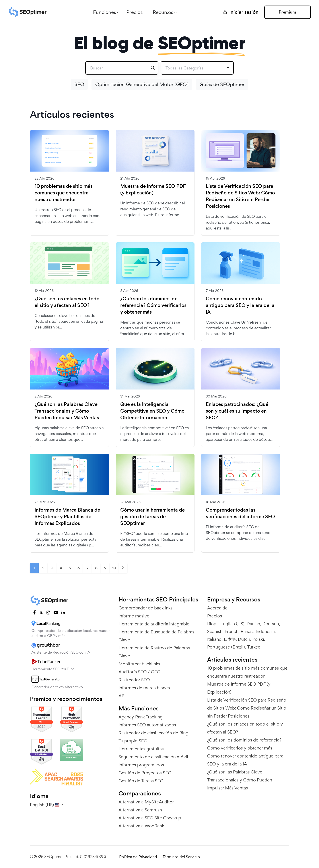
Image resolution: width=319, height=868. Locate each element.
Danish (253, 624)
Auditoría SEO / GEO (139, 672)
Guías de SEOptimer (222, 84)
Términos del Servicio (181, 857)
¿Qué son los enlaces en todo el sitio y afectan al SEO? (67, 302)
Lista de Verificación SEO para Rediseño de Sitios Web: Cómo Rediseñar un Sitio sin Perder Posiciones (240, 196)
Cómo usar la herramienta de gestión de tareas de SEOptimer (153, 517)
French (231, 631)
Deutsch (271, 624)
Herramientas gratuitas (141, 749)
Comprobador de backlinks (146, 608)
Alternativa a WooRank (141, 826)
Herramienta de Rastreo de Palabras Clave (154, 652)
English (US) (232, 624)
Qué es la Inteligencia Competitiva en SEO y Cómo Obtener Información (152, 411)
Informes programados (141, 765)
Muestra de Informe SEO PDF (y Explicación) (153, 190)
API (122, 696)
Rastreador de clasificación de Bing (153, 733)
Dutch (244, 639)
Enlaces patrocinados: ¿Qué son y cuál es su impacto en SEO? (237, 411)
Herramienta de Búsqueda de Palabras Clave (156, 636)
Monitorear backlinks (139, 664)
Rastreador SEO (134, 680)
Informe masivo (134, 616)
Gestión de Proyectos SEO (145, 773)
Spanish (215, 631)
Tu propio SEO (133, 741)
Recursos (163, 12)
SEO (79, 84)
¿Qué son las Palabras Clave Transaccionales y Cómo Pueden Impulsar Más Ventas (67, 411)
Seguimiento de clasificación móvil (153, 757)
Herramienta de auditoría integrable (154, 624)
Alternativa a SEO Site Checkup (150, 818)
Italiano (214, 639)
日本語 (230, 639)
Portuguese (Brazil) (226, 647)
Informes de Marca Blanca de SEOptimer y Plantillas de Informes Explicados (67, 517)
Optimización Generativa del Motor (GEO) (142, 84)
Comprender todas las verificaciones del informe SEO (240, 513)
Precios (134, 12)
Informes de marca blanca (144, 688)
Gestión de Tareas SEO (141, 781)
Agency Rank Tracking (141, 717)
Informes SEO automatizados (147, 725)
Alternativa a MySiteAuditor (146, 802)
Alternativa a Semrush (140, 810)
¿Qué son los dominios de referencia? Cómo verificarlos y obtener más (153, 305)
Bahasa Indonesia (258, 631)
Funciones (105, 12)
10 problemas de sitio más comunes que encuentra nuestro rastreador (64, 193)
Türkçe (254, 647)
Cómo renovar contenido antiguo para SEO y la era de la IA (240, 305)
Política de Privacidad (138, 857)
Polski (258, 639)
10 (114, 568)
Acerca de (217, 608)
